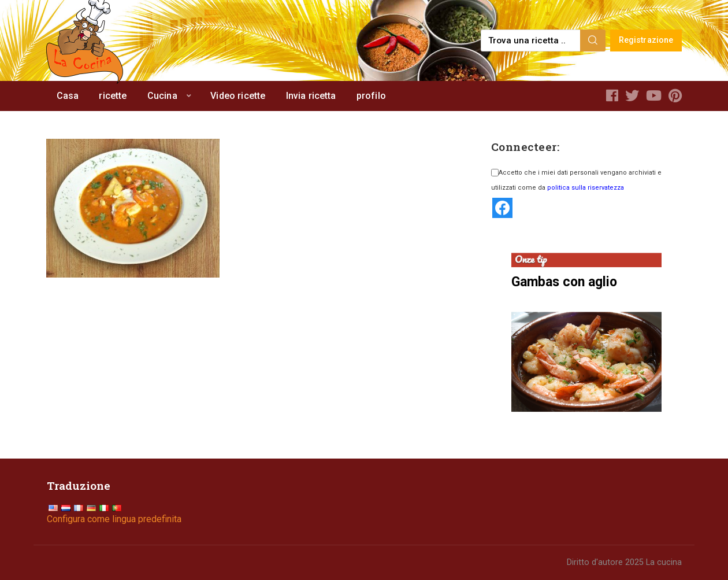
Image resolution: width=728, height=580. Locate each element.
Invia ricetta (311, 96)
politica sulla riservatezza (586, 188)
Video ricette (238, 96)
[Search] (593, 40)
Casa (68, 96)
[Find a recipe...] (531, 40)
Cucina (162, 96)
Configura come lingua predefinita (114, 519)
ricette (113, 96)
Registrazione (646, 40)
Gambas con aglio (564, 282)
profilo (371, 96)
